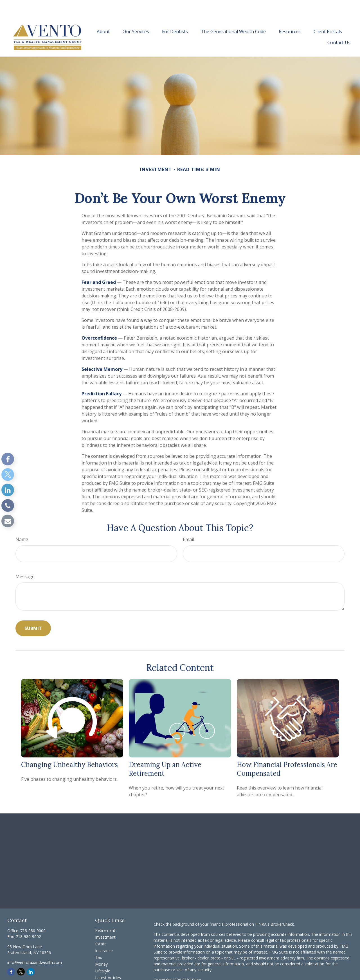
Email (188, 522)
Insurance (104, 934)
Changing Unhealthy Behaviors (69, 748)
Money (101, 947)
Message (25, 560)
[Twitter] (8, 475)
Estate (101, 927)
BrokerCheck (282, 907)
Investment (105, 920)
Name (22, 522)
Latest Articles (108, 961)
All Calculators (108, 974)
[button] (103, 14)
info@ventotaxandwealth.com (35, 946)
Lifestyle (103, 954)
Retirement (105, 913)
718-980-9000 (33, 914)
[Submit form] (33, 611)
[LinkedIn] (8, 490)
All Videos (104, 967)
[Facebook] (8, 459)
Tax (98, 940)
